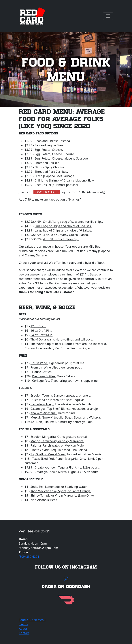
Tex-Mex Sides (31, 214)
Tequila (25, 388)
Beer (23, 314)
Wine (23, 356)
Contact (24, 633)
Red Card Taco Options (38, 133)
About (23, 629)
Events (23, 624)
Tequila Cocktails (34, 429)
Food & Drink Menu (32, 620)
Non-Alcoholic (31, 479)
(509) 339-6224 (29, 557)
